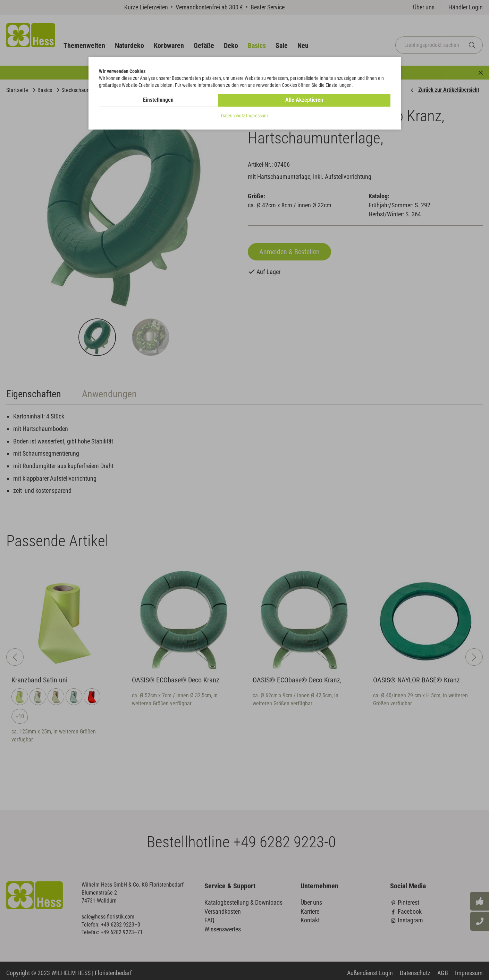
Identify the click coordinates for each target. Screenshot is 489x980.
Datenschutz (233, 116)
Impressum (257, 116)
